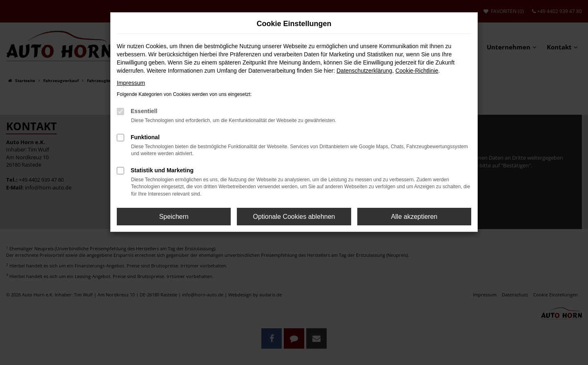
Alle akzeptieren (414, 217)
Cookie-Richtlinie (417, 71)
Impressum (131, 83)
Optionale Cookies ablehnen (294, 217)
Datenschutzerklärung (364, 71)
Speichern (174, 217)
